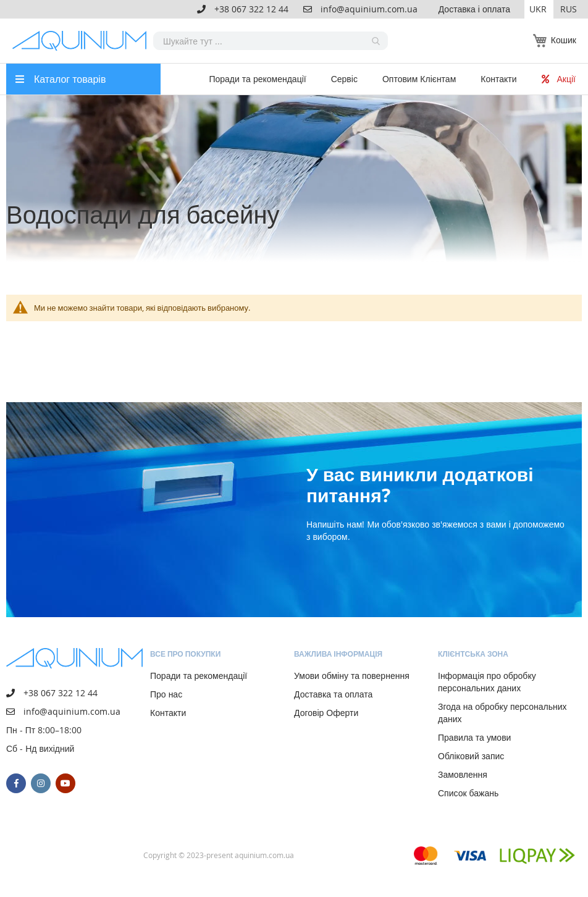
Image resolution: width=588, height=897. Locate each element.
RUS (569, 9)
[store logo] (83, 41)
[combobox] (271, 41)
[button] (539, 9)
